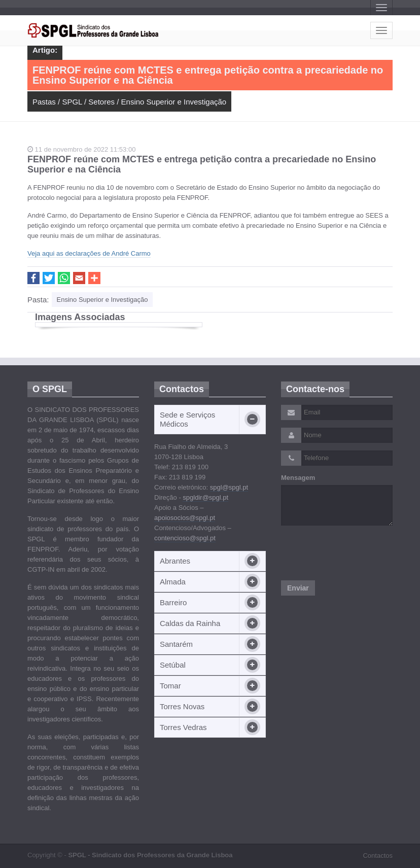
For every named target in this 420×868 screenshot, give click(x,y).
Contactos (378, 856)
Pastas (44, 102)
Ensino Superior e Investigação (174, 102)
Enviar (298, 588)
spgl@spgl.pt (229, 487)
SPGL (72, 102)
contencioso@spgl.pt (185, 538)
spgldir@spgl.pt (205, 497)
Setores (101, 102)
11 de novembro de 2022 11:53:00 (81, 149)
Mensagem (298, 478)
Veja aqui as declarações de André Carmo (89, 253)
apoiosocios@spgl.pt (185, 518)
